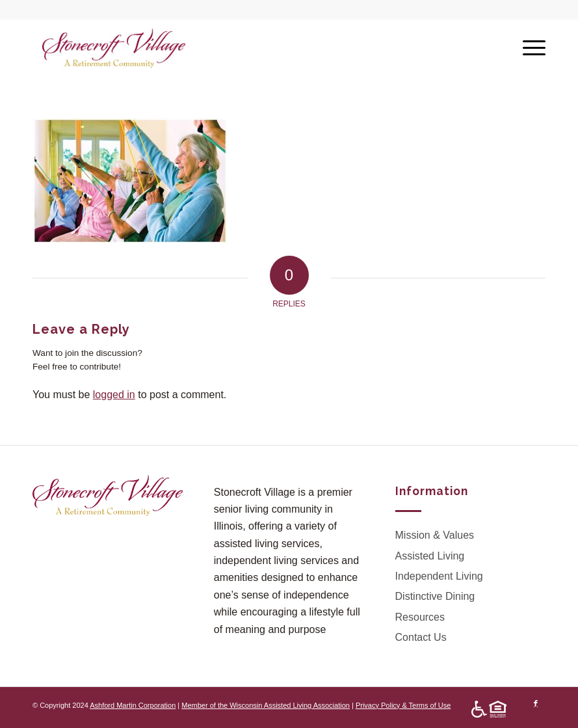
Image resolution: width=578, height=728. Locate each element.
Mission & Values (435, 535)
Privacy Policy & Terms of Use (403, 705)
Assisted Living (430, 556)
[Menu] (528, 48)
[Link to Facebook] (536, 703)
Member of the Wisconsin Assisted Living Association (266, 705)
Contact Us (421, 637)
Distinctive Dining (435, 596)
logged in (114, 395)
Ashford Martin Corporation (133, 705)
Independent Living (439, 576)
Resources (420, 617)
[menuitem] (486, 709)
